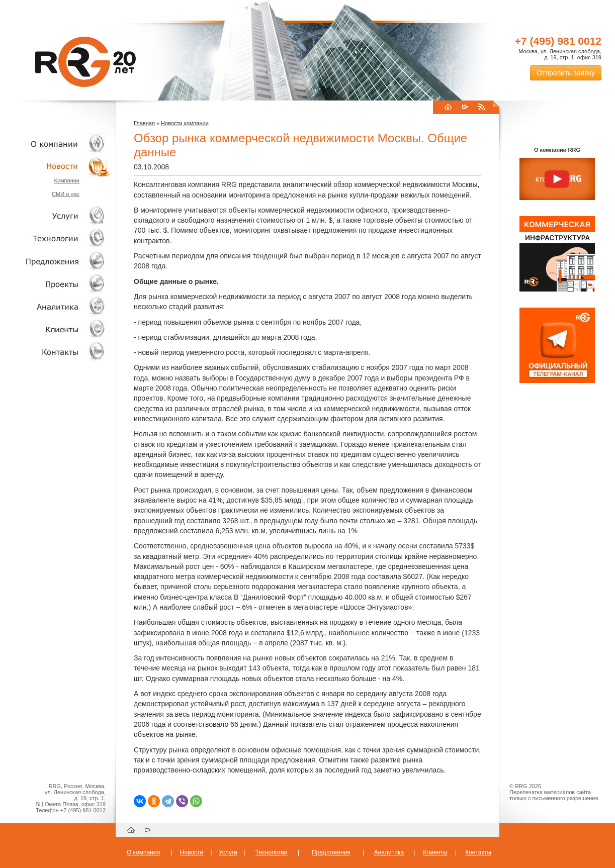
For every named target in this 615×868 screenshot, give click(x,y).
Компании (67, 180)
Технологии (55, 238)
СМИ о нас (66, 194)
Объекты (55, 261)
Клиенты (55, 329)
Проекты (55, 284)
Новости (58, 166)
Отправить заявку (566, 73)
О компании (55, 143)
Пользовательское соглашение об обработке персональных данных (553, 807)
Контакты (55, 352)
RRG (85, 62)
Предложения (331, 852)
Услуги (55, 216)
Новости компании (185, 123)
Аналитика (55, 306)
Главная (144, 123)
